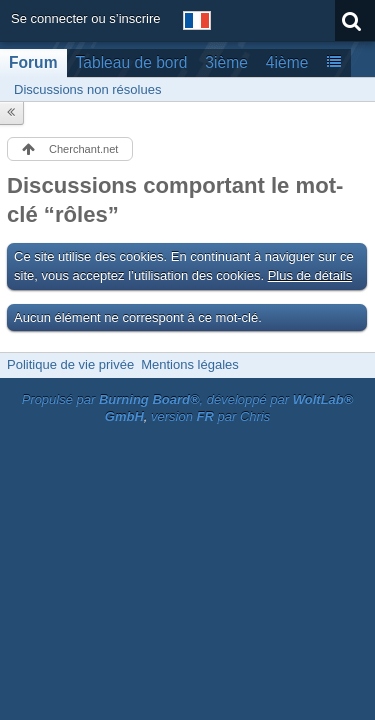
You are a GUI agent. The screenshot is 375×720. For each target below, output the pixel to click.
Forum (33, 62)
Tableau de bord (132, 62)
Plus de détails (310, 275)
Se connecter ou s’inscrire (86, 18)
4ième (287, 62)
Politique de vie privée (70, 364)
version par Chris (210, 416)
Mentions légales (190, 364)
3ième (226, 62)
